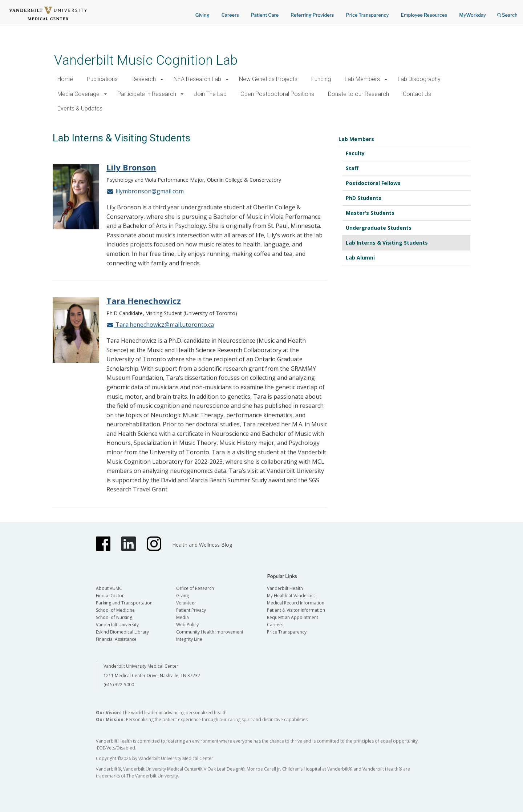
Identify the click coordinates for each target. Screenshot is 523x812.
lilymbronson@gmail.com (145, 191)
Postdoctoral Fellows (373, 183)
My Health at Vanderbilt (291, 596)
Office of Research (195, 588)
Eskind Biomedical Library (122, 632)
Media (183, 617)
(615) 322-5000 (119, 685)
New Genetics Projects (268, 79)
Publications (102, 79)
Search (507, 13)
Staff (352, 168)
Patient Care (265, 15)
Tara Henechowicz (144, 301)
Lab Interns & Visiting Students (387, 243)
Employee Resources (424, 15)
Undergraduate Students (379, 228)
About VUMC (109, 588)
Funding (321, 79)
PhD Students (364, 198)
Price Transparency (368, 15)
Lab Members (362, 79)
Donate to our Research (358, 94)
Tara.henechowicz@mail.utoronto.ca (160, 325)
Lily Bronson (131, 167)
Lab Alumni (360, 258)
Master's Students (370, 213)
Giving (202, 15)
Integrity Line (189, 639)
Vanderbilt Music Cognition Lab (146, 60)
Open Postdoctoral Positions (277, 94)
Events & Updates (80, 108)
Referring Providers (312, 15)
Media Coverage (78, 94)
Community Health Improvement (210, 632)
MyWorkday (473, 15)
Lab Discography (419, 79)
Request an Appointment (293, 617)
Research (144, 79)
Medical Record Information (296, 603)
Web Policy (187, 625)
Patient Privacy (191, 610)
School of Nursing (114, 617)
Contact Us (417, 94)
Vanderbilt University (117, 625)
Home (65, 79)
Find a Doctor (110, 596)
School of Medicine (115, 610)
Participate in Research (147, 94)
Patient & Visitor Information (296, 610)
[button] (162, 79)
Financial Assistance (116, 639)
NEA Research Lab (197, 79)
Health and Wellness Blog (202, 545)
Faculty (355, 153)
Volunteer (186, 603)
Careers (230, 15)
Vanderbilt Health (285, 588)
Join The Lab (210, 94)
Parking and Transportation (124, 603)
